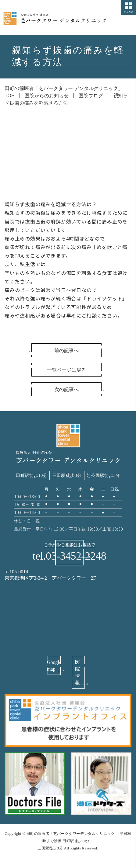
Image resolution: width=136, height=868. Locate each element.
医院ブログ (91, 96)
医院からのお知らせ (47, 96)
